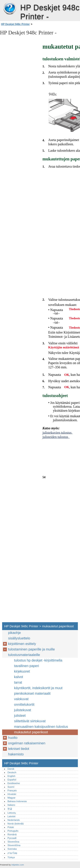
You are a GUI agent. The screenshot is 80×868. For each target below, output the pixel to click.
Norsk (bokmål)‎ (16, 824)
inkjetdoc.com (18, 865)
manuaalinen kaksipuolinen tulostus (41, 727)
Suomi (11, 787)
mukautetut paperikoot (31, 732)
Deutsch (12, 772)
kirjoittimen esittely (22, 644)
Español (12, 780)
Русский (12, 838)
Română (12, 834)
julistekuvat (23, 710)
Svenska (12, 849)
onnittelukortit (24, 705)
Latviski (11, 816)
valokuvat (21, 699)
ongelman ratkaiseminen (27, 743)
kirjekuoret (22, 671)
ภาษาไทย (12, 853)
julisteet (20, 716)
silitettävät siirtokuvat (30, 721)
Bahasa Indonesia (17, 801)
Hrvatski (12, 794)
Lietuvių (12, 813)
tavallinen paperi (27, 666)
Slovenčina (13, 842)
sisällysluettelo (19, 638)
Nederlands (14, 820)
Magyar (11, 798)
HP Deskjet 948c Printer (10, 8)
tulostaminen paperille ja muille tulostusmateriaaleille (31, 652)
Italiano (11, 805)
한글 (10, 809)
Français (12, 790)
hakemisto (16, 754)
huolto (13, 738)
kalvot (19, 677)
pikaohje (15, 633)
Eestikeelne (14, 783)
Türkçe (11, 857)
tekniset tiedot (19, 749)
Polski (11, 827)
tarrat (18, 682)
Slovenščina (14, 845)
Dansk (11, 769)
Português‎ (13, 831)
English (11, 776)
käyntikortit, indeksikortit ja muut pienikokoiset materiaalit (38, 691)
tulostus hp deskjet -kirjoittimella (38, 660)
